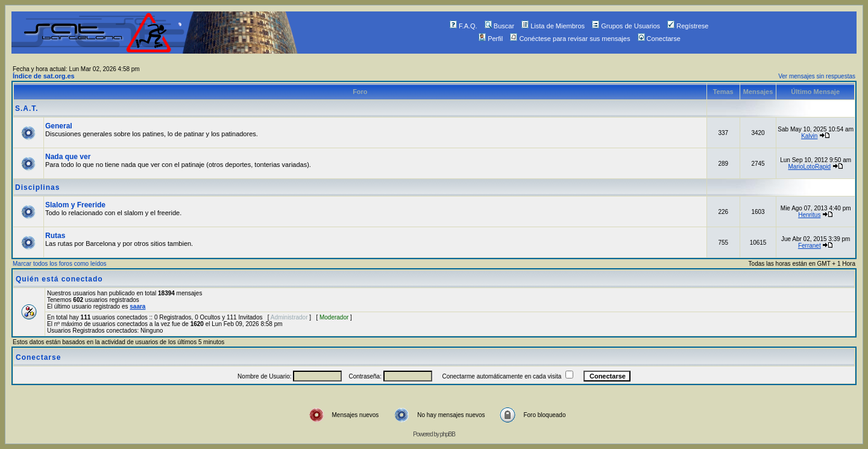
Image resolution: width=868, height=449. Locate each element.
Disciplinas (37, 187)
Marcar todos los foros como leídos (60, 264)
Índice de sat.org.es (44, 76)
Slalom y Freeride (75, 205)
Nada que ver (68, 157)
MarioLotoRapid (809, 167)
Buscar (499, 26)
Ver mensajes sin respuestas (817, 76)
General (59, 126)
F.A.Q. (464, 26)
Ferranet (810, 246)
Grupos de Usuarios (626, 26)
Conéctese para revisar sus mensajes (570, 39)
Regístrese (688, 26)
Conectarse (659, 39)
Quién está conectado (59, 279)
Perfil (491, 39)
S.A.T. (27, 108)
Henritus (809, 215)
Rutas (55, 236)
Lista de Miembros (553, 26)
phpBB (448, 434)
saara (137, 306)
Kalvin (809, 136)
